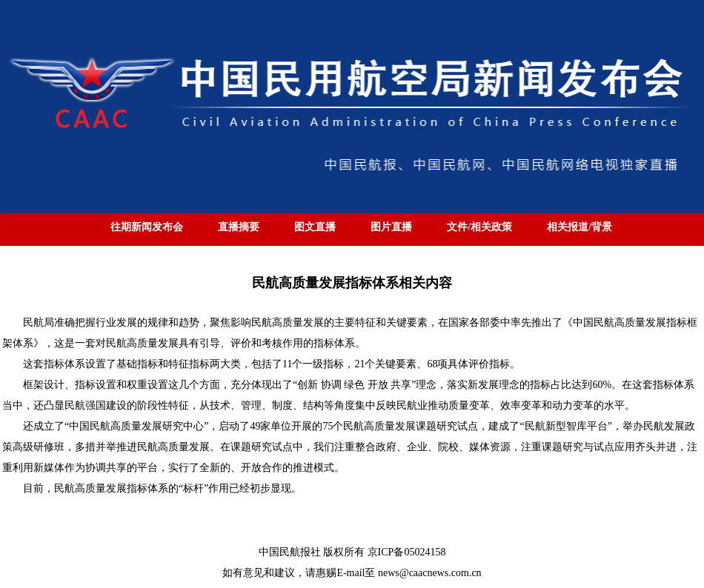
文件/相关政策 (479, 227)
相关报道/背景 (580, 227)
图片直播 (391, 227)
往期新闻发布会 (147, 227)
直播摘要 (239, 227)
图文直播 (315, 227)
